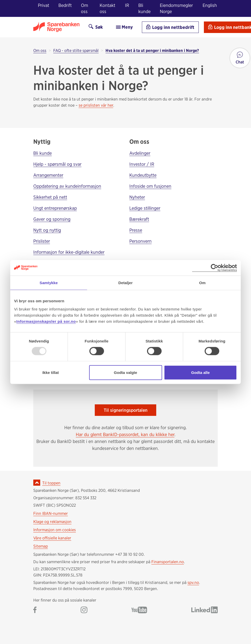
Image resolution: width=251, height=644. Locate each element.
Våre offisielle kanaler (52, 538)
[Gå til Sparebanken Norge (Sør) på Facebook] (35, 610)
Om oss (85, 8)
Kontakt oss (107, 8)
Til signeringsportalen (126, 410)
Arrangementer (48, 175)
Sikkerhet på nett (50, 197)
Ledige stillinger (145, 208)
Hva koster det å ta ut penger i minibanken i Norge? (152, 51)
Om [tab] (202, 283)
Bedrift (65, 5)
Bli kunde (144, 8)
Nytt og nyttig (47, 230)
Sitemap (41, 546)
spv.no (193, 582)
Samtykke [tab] (49, 283)
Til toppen (51, 483)
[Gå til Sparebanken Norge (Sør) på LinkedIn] (205, 610)
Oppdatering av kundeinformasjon (67, 186)
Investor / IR (142, 164)
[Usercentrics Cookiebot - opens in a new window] (215, 268)
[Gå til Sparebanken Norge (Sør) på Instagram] (84, 610)
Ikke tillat (50, 372)
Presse (136, 230)
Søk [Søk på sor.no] (96, 27)
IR (127, 5)
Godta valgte (126, 372)
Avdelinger (140, 153)
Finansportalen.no (168, 562)
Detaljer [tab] (126, 283)
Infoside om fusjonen (150, 186)
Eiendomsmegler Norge (176, 8)
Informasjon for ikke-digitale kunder (69, 252)
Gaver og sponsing (52, 219)
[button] (240, 58)
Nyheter (137, 197)
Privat (44, 5)
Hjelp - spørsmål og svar (57, 164)
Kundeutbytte (143, 175)
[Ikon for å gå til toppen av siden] (37, 483)
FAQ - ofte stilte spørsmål (76, 51)
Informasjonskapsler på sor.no (46, 321)
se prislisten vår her (96, 105)
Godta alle (200, 372)
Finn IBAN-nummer (51, 513)
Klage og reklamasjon (52, 522)
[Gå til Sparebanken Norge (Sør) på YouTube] (139, 610)
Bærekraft (139, 219)
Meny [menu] (124, 27)
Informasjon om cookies (55, 530)
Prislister (42, 241)
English (210, 5)
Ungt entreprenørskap (55, 208)
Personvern (140, 241)
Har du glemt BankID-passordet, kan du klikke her (125, 434)
